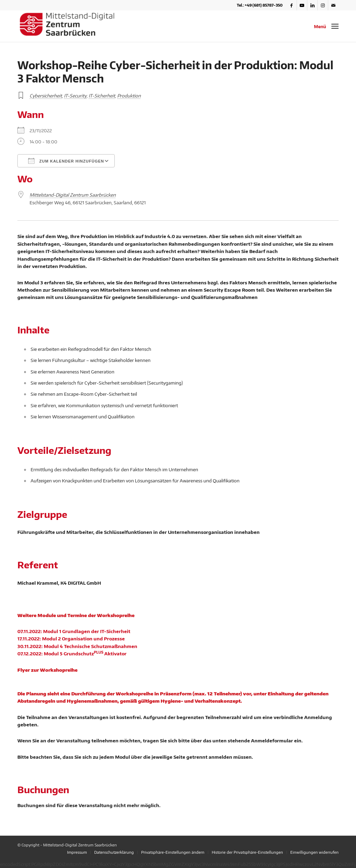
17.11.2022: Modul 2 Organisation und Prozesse (71, 639)
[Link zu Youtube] (302, 5)
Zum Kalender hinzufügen (66, 161)
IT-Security (75, 96)
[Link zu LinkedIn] (312, 5)
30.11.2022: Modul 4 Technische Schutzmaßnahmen (77, 646)
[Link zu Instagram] (323, 5)
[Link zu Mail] (333, 5)
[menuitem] (77, 852)
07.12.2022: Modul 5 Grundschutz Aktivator (72, 654)
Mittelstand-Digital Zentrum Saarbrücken (73, 195)
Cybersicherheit (46, 96)
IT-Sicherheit (102, 96)
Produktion (129, 96)
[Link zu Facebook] (292, 5)
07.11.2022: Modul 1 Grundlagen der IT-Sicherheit (74, 631)
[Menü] (335, 26)
